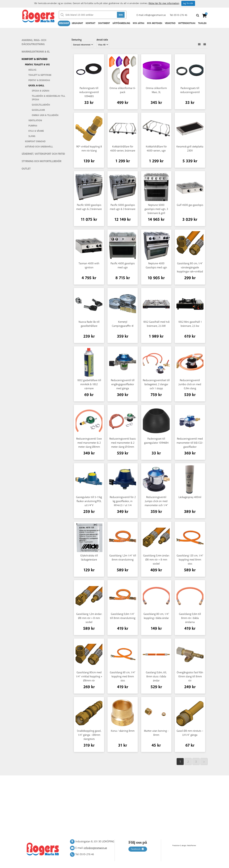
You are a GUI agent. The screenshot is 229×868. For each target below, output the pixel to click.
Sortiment (104, 23)
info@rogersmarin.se (155, 15)
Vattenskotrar (187, 23)
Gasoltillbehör (41, 105)
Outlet (26, 169)
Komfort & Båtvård (35, 59)
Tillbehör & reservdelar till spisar (49, 98)
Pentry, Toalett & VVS (37, 65)
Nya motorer (155, 23)
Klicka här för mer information (164, 3)
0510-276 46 (180, 15)
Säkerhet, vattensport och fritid (43, 154)
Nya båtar (139, 23)
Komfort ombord (35, 142)
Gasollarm (38, 110)
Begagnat (77, 23)
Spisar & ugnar (41, 91)
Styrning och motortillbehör (41, 161)
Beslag (32, 70)
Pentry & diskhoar (39, 80)
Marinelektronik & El (36, 52)
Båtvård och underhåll (39, 147)
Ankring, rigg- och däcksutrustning (34, 42)
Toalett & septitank (40, 75)
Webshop (64, 23)
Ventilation (35, 121)
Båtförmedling (121, 23)
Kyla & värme (36, 131)
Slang (32, 136)
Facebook (138, 849)
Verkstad (170, 23)
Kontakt (91, 23)
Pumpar (33, 126)
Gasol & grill (36, 86)
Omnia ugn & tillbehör (45, 115)
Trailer (202, 23)
